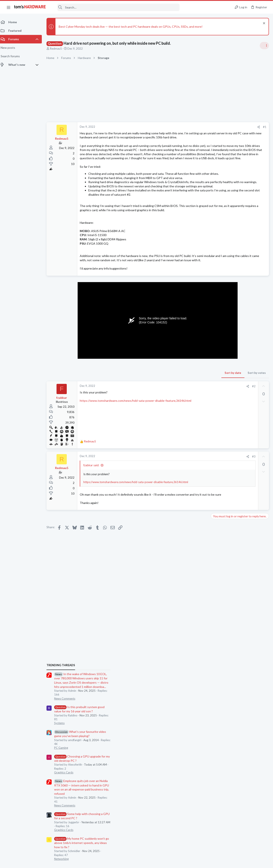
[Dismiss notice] (263, 24)
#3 (185, 498)
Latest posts (215, 457)
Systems (218, 310)
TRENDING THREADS (219, 252)
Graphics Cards (222, 359)
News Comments (223, 286)
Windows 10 (220, 478)
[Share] (190, 127)
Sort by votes (188, 415)
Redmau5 (58, 49)
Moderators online (220, 613)
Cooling (217, 603)
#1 (196, 127)
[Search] (116, 7)
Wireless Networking (225, 540)
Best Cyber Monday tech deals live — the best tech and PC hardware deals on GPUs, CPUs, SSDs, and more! (133, 27)
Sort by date (164, 415)
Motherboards (222, 499)
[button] (9, 7)
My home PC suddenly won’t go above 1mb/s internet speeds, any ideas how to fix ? (240, 430)
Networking (220, 446)
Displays (218, 519)
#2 (185, 428)
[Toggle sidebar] (264, 46)
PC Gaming (219, 335)
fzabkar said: (94, 507)
